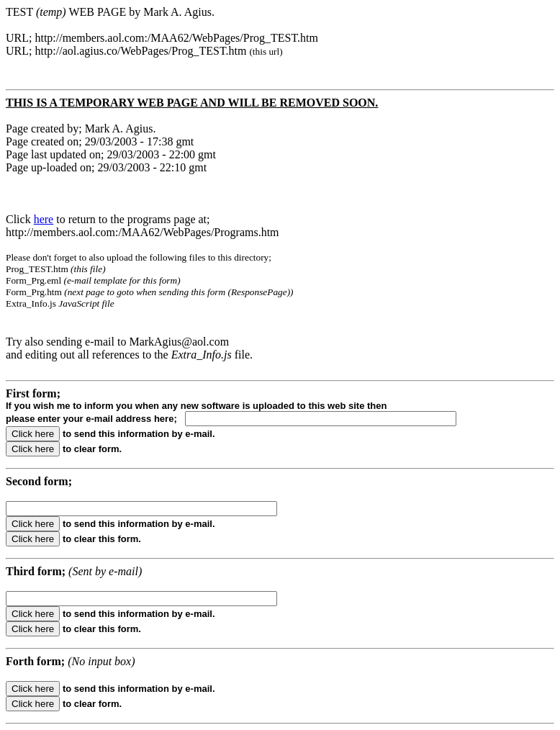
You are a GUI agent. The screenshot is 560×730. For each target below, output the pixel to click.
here (44, 219)
